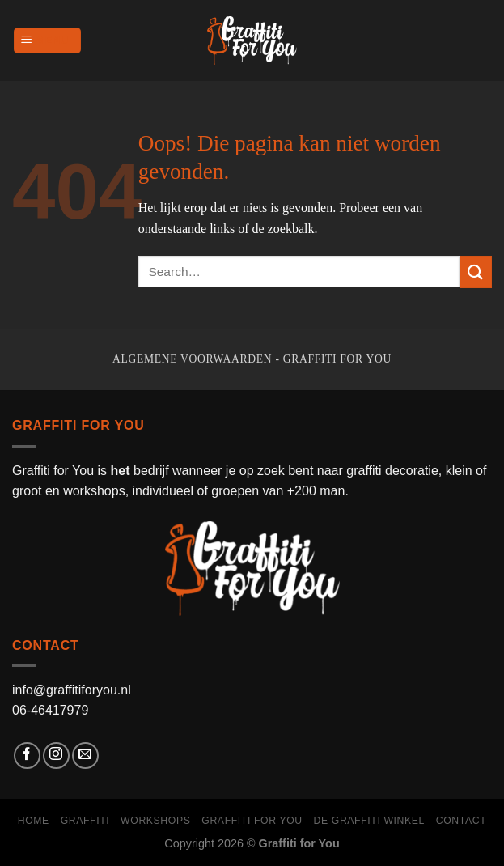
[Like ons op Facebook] (27, 756)
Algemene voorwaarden (192, 359)
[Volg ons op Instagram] (56, 756)
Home (34, 821)
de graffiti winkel (369, 821)
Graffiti (85, 821)
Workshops (155, 821)
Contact (462, 821)
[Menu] (47, 41)
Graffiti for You (252, 821)
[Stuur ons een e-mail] (85, 756)
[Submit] (476, 272)
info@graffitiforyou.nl (72, 690)
